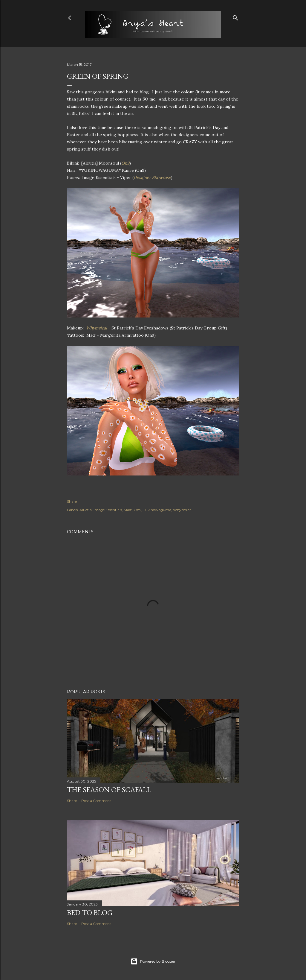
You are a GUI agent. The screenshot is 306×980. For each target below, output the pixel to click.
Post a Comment (96, 801)
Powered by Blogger (153, 961)
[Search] (235, 17)
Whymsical (97, 328)
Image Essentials (108, 510)
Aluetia (86, 510)
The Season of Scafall (109, 790)
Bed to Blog (90, 913)
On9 (125, 163)
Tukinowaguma (157, 510)
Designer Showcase (152, 177)
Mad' (128, 510)
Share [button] (72, 501)
